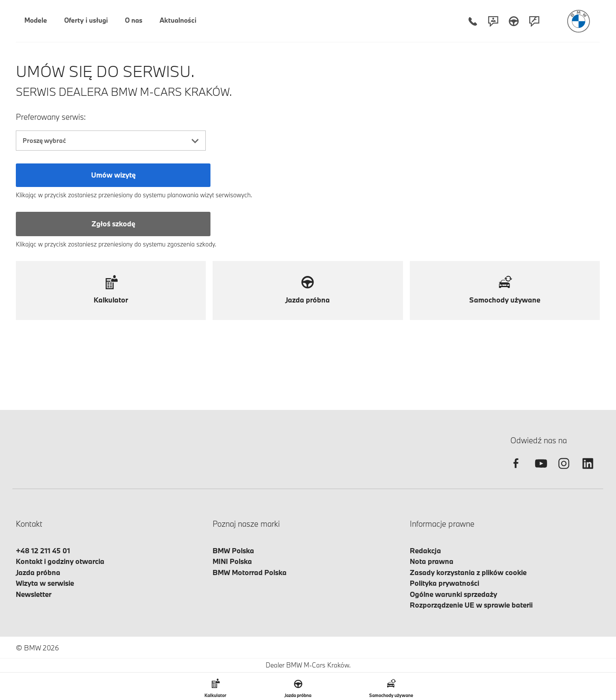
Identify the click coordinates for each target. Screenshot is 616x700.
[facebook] (516, 471)
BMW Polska (233, 550)
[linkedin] (588, 471)
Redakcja (425, 550)
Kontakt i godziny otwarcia (60, 561)
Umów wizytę (113, 175)
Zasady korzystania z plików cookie (468, 572)
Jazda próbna (38, 572)
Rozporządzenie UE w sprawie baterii (471, 605)
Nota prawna (432, 561)
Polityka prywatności (444, 583)
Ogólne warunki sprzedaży (453, 594)
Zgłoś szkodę (113, 224)
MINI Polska (232, 561)
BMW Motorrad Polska (250, 572)
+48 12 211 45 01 (43, 550)
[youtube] (540, 471)
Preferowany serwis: (51, 117)
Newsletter (34, 594)
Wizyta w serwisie (45, 583)
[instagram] (564, 471)
